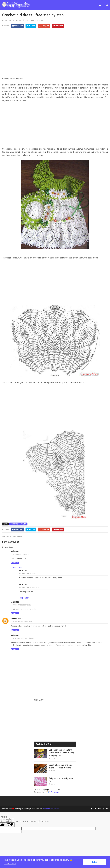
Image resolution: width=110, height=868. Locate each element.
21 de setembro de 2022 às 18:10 (23, 638)
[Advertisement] (55, 54)
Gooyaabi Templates (50, 809)
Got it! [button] (94, 862)
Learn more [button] (10, 864)
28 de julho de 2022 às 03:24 (21, 605)
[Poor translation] (10, 825)
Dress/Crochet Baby (18, 524)
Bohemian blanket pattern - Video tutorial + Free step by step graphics (61, 753)
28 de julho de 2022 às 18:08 (21, 622)
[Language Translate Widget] (47, 790)
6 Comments (39, 20)
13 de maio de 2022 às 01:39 (29, 574)
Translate (52, 792)
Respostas (17, 568)
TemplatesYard (23, 809)
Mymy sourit (17, 619)
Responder (15, 563)
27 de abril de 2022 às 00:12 (21, 554)
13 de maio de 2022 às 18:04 (29, 588)
